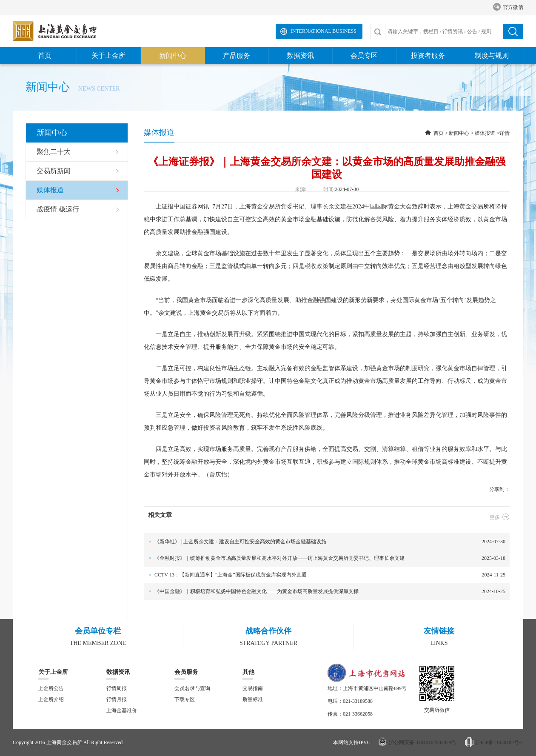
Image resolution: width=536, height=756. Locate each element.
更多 (500, 517)
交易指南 (253, 688)
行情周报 (117, 688)
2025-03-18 (325, 558)
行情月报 (117, 699)
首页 (45, 56)
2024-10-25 (325, 592)
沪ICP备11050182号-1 (499, 742)
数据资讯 (300, 56)
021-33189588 (358, 701)
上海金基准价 (122, 710)
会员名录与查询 (192, 688)
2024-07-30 (325, 542)
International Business (324, 31)
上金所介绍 (51, 699)
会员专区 (364, 56)
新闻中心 (173, 56)
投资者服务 (428, 56)
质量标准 (253, 699)
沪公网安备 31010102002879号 (423, 742)
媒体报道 (485, 133)
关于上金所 (108, 56)
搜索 (513, 31)
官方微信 (508, 7)
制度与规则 (492, 56)
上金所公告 (51, 688)
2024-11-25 (325, 575)
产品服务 (237, 56)
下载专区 (185, 699)
